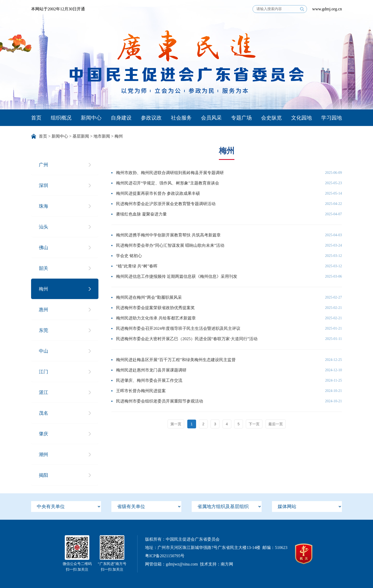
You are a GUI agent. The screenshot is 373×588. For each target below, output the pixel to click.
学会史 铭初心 (129, 256)
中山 (44, 351)
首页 (36, 118)
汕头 (44, 227)
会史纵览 (271, 118)
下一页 (254, 424)
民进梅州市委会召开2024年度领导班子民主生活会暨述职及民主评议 (178, 328)
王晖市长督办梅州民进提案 (141, 391)
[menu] (66, 507)
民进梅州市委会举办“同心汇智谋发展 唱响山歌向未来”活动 (170, 245)
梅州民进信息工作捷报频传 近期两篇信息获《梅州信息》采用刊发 (177, 276)
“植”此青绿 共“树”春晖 (137, 266)
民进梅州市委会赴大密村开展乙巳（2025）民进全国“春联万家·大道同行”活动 (187, 339)
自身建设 (121, 118)
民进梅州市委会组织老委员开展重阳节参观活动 (160, 401)
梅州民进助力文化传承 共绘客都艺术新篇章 (156, 318)
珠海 (44, 206)
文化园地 (302, 118)
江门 (44, 372)
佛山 (44, 248)
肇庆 (44, 434)
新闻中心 (91, 118)
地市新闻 (102, 136)
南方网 (227, 564)
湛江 (44, 392)
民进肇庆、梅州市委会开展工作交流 (149, 380)
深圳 (44, 185)
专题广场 (241, 118)
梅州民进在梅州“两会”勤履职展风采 (149, 297)
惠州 (44, 310)
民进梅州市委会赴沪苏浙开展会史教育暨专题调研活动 (166, 204)
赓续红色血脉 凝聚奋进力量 (141, 214)
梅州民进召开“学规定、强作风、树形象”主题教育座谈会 (168, 183)
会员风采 (211, 118)
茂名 (44, 413)
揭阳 (44, 475)
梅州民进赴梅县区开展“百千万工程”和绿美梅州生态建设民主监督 (176, 360)
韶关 (44, 268)
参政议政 (151, 118)
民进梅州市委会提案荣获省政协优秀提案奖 (155, 308)
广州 (44, 165)
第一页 (176, 424)
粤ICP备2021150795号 (165, 556)
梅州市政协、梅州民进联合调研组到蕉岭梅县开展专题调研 (170, 173)
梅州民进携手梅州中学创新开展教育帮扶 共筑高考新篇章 (168, 235)
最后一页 (276, 424)
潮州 (44, 455)
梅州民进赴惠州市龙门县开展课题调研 (151, 370)
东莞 (44, 330)
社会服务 (181, 118)
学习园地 (332, 118)
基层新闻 (81, 136)
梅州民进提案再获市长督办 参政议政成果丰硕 (158, 193)
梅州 (119, 136)
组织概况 (61, 118)
